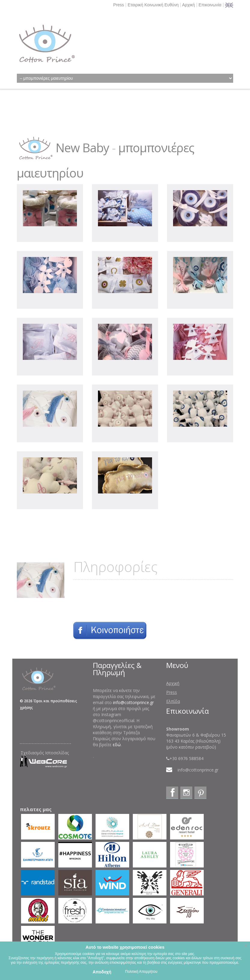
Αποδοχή (102, 972)
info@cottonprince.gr (133, 702)
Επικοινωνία (210, 5)
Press (119, 5)
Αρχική (189, 5)
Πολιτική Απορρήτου (141, 972)
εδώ (117, 745)
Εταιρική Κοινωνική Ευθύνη (153, 5)
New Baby (82, 148)
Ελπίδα (173, 701)
